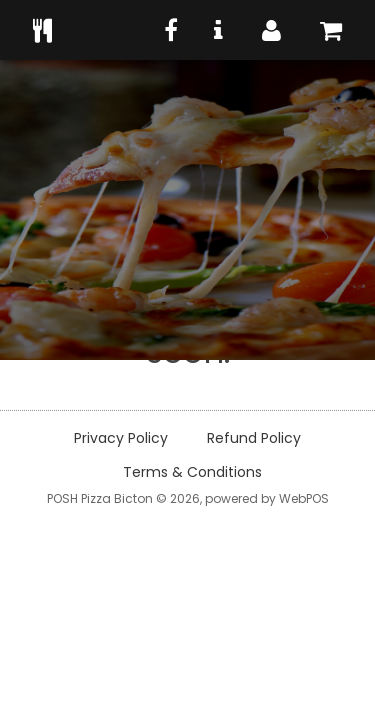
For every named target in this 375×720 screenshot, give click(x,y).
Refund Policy (254, 438)
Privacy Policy (121, 438)
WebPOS (304, 498)
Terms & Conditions (192, 472)
